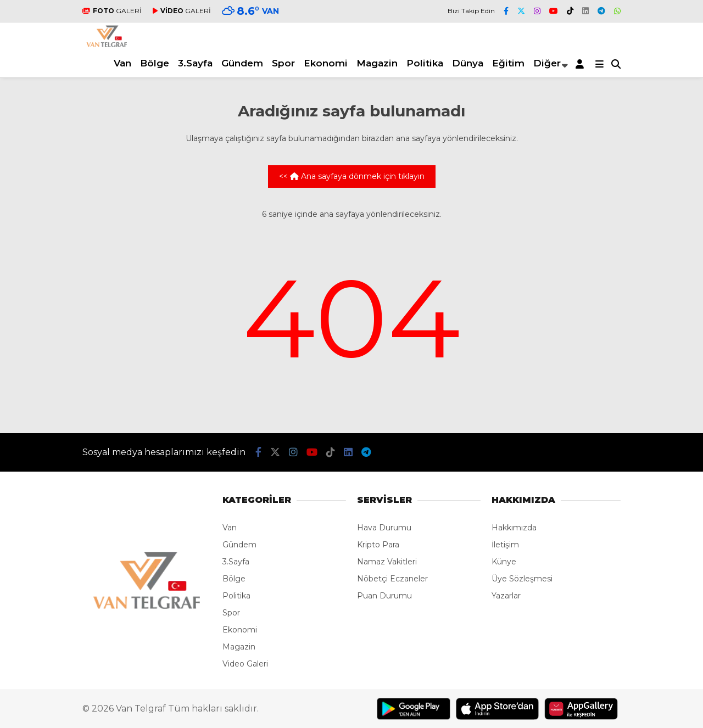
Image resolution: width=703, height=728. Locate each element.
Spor (283, 63)
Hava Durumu (384, 528)
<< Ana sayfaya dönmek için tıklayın (352, 176)
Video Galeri (245, 664)
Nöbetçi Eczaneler (392, 579)
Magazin (377, 63)
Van (122, 63)
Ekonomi (326, 63)
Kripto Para (378, 545)
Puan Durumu (384, 596)
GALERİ (112, 11)
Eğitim (508, 63)
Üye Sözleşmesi (522, 579)
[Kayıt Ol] (582, 64)
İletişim (505, 545)
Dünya (468, 63)
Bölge (155, 63)
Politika (425, 63)
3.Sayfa (195, 63)
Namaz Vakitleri (387, 562)
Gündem (242, 63)
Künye (504, 562)
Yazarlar (506, 596)
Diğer (547, 63)
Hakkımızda (514, 528)
